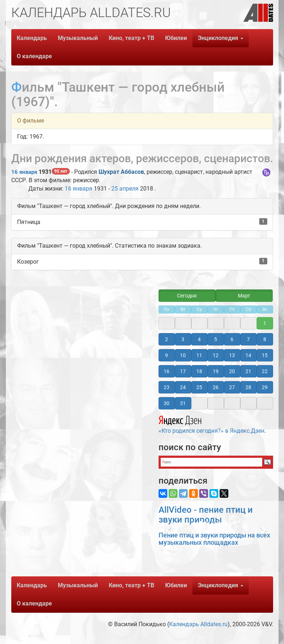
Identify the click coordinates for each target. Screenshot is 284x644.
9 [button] (167, 355)
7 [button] (248, 339)
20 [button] (232, 371)
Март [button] (244, 296)
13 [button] (232, 355)
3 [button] (183, 339)
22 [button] (265, 371)
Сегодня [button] (187, 296)
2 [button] (167, 339)
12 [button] (216, 355)
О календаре (34, 56)
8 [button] (265, 339)
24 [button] (183, 387)
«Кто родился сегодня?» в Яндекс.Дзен (211, 424)
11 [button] (199, 355)
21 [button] (248, 371)
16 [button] (167, 371)
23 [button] (167, 387)
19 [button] (216, 371)
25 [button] (199, 387)
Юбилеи (176, 38)
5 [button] (216, 339)
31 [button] (183, 403)
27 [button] (232, 387)
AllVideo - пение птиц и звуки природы (206, 515)
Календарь (32, 38)
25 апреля (125, 189)
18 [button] (199, 371)
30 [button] (167, 403)
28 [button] (248, 387)
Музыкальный (78, 38)
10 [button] (183, 355)
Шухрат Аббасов (121, 172)
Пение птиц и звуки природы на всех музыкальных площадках (214, 539)
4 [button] (199, 339)
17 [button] (183, 371)
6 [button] (232, 339)
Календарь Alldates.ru (198, 624)
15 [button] (265, 355)
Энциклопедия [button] (221, 38)
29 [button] (265, 387)
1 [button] (265, 323)
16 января (24, 172)
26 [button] (216, 387)
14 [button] (248, 355)
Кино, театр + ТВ (131, 38)
